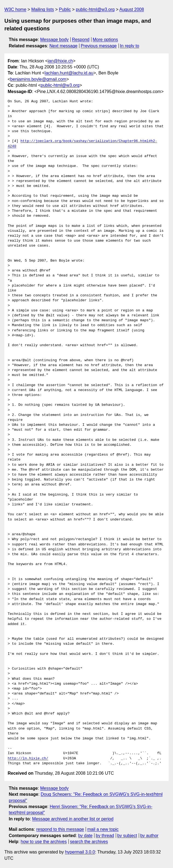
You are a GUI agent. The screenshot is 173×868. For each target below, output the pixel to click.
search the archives (89, 842)
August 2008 (132, 9)
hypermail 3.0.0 (80, 852)
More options (106, 40)
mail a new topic (103, 829)
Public (65, 9)
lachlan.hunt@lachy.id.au (69, 73)
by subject (127, 836)
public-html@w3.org (95, 9)
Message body (54, 40)
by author (149, 836)
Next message (64, 46)
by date (85, 836)
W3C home (15, 9)
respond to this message (60, 829)
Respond (81, 40)
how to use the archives (44, 842)
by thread (105, 836)
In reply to (129, 46)
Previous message (99, 46)
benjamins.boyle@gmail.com (38, 79)
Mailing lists (43, 9)
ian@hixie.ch (60, 61)
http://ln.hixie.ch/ (28, 759)
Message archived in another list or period (73, 819)
